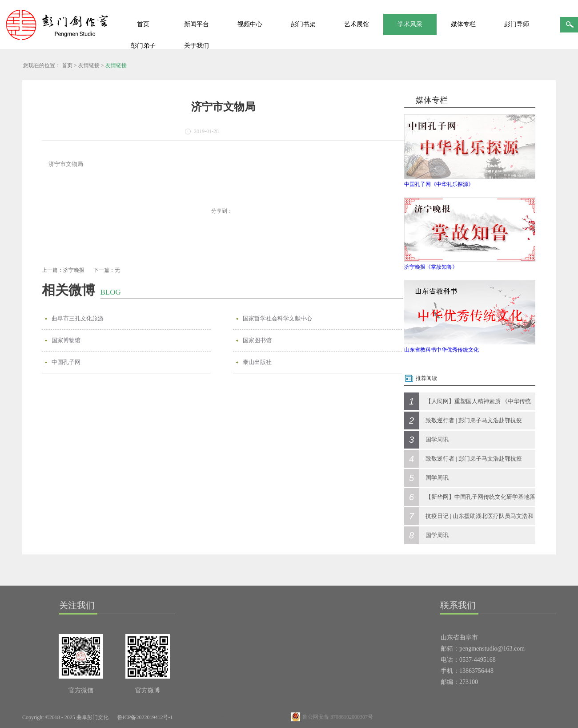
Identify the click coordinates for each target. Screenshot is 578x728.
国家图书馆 (257, 340)
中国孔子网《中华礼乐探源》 (439, 184)
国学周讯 (437, 439)
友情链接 (89, 65)
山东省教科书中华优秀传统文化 (442, 350)
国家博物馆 (66, 340)
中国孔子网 (66, 362)
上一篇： (63, 270)
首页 (143, 24)
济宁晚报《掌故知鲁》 (431, 267)
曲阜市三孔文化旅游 (78, 318)
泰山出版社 (257, 362)
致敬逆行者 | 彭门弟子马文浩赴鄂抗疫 (474, 420)
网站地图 (193, 717)
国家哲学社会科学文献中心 (277, 318)
